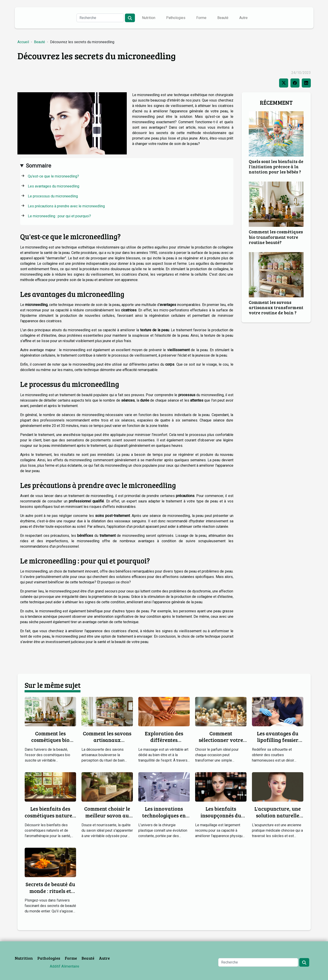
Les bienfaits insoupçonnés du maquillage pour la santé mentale (221, 819)
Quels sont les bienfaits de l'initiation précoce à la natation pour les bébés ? (276, 166)
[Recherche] (100, 18)
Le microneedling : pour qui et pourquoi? (59, 216)
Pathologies (176, 18)
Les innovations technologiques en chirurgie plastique (164, 815)
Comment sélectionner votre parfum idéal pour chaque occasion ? (221, 743)
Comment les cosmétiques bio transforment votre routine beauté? (276, 237)
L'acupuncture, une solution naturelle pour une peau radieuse (278, 819)
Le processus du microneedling (53, 196)
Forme (201, 18)
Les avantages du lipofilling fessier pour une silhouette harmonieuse (278, 743)
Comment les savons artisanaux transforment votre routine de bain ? (276, 307)
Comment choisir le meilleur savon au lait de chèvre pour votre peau (107, 819)
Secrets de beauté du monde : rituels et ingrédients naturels (50, 891)
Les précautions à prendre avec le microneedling (66, 206)
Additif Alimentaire (65, 966)
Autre (243, 18)
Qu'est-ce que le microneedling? (53, 176)
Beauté (223, 18)
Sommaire (38, 166)
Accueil (23, 42)
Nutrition (149, 18)
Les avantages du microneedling (54, 186)
